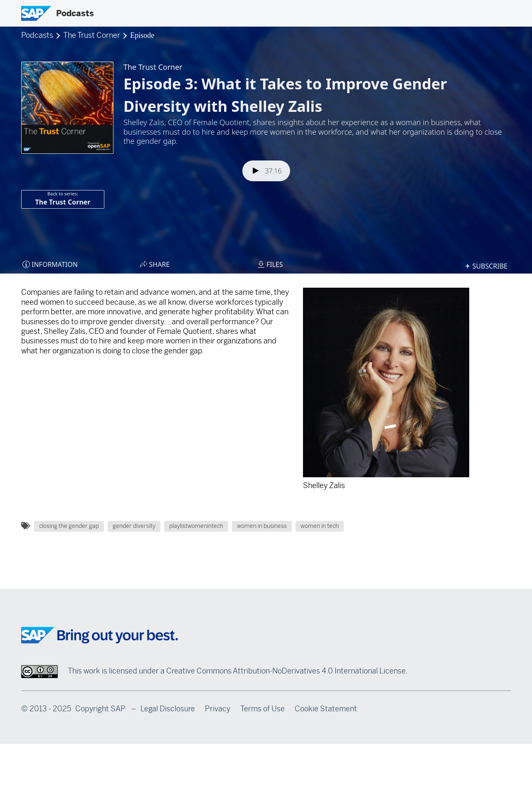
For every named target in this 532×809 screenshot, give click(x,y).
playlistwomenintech (196, 526)
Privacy (218, 709)
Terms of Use (262, 709)
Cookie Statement (326, 709)
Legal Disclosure (168, 709)
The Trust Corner (92, 35)
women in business (262, 526)
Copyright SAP (100, 709)
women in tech (320, 526)
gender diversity (134, 526)
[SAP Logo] (36, 13)
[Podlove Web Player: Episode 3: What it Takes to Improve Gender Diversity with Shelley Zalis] (266, 156)
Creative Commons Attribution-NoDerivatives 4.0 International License (286, 671)
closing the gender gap (69, 526)
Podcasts (75, 13)
